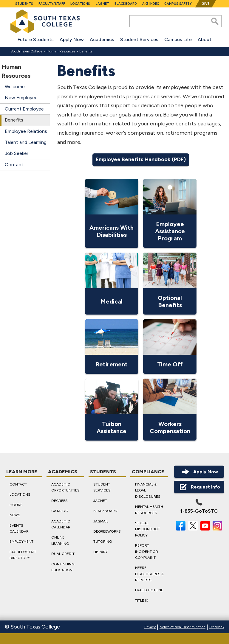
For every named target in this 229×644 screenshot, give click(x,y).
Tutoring (103, 542)
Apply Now (72, 39)
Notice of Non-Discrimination (182, 627)
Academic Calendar (61, 524)
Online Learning (60, 540)
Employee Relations (26, 131)
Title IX (141, 601)
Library (100, 552)
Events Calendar (19, 528)
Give (205, 4)
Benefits (86, 51)
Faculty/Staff (52, 4)
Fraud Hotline (149, 590)
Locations (80, 4)
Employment (21, 542)
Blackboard (126, 4)
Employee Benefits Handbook (133, 159)
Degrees (59, 501)
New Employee (21, 98)
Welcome (15, 87)
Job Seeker (17, 153)
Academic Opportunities (65, 487)
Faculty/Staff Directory (23, 555)
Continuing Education (63, 567)
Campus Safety (178, 4)
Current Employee (24, 109)
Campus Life (178, 39)
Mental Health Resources (149, 510)
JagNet (102, 4)
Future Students (36, 39)
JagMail (101, 521)
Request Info (199, 487)
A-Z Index (151, 4)
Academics (102, 39)
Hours (16, 505)
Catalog (60, 511)
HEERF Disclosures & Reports (149, 574)
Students (24, 4)
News (15, 515)
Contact (14, 165)
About (205, 39)
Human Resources (61, 51)
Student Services (139, 39)
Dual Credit (63, 554)
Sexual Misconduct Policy (147, 529)
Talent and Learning (26, 142)
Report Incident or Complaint (147, 552)
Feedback (217, 627)
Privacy (150, 627)
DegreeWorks (107, 531)
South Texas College (26, 51)
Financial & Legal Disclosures (148, 490)
